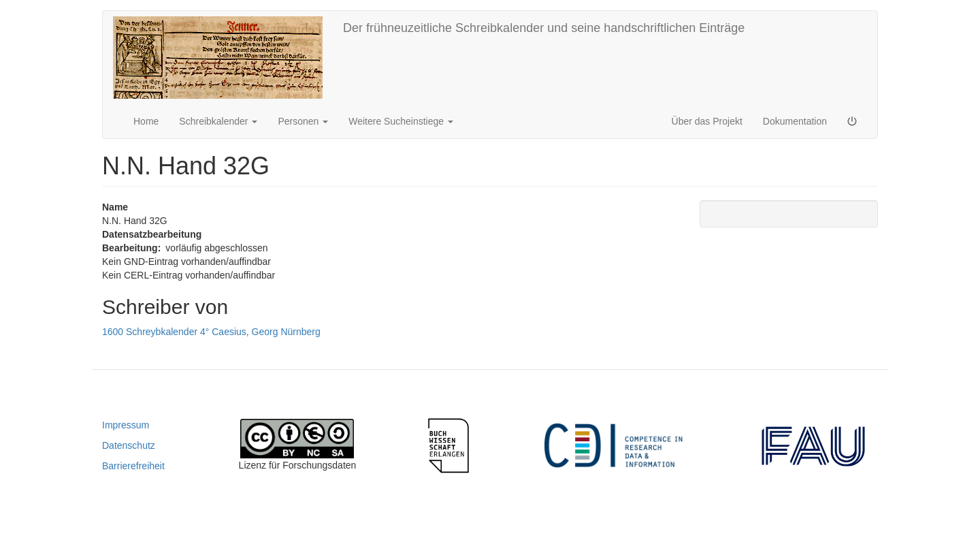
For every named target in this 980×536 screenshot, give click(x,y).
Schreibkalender (218, 121)
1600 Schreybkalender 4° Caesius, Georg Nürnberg (211, 332)
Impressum (126, 425)
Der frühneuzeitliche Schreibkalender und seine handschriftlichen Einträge (544, 28)
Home (146, 121)
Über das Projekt (707, 121)
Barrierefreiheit (133, 466)
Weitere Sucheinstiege (401, 121)
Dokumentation (795, 121)
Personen (303, 121)
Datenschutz (129, 445)
